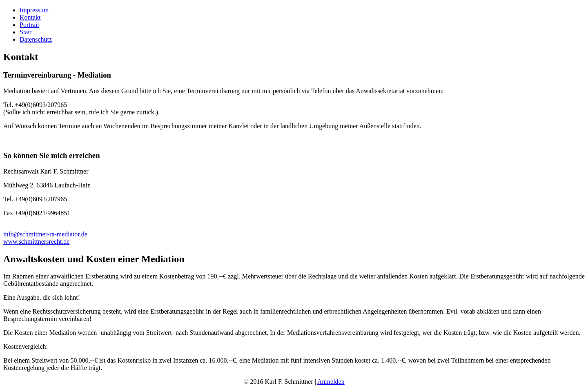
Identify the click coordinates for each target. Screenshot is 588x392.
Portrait (29, 25)
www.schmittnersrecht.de (36, 242)
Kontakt (30, 17)
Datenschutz (36, 39)
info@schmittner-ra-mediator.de (45, 234)
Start (26, 32)
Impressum (34, 10)
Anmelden (331, 382)
